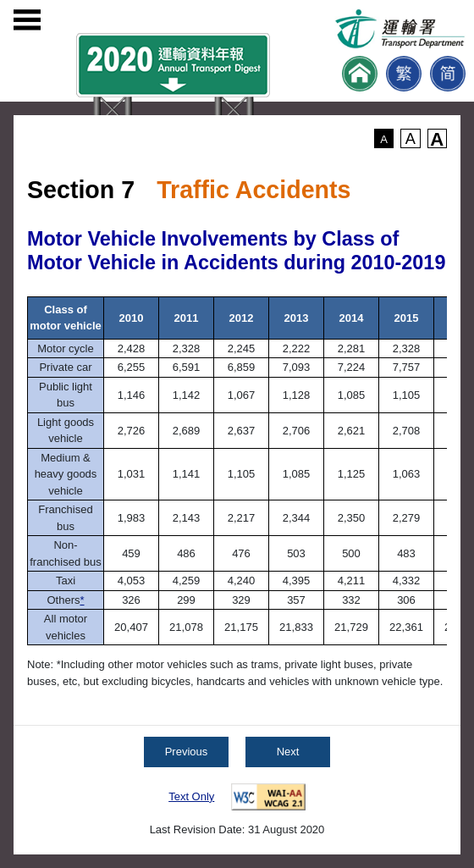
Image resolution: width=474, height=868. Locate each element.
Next (288, 752)
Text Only (191, 796)
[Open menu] (27, 20)
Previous (187, 752)
